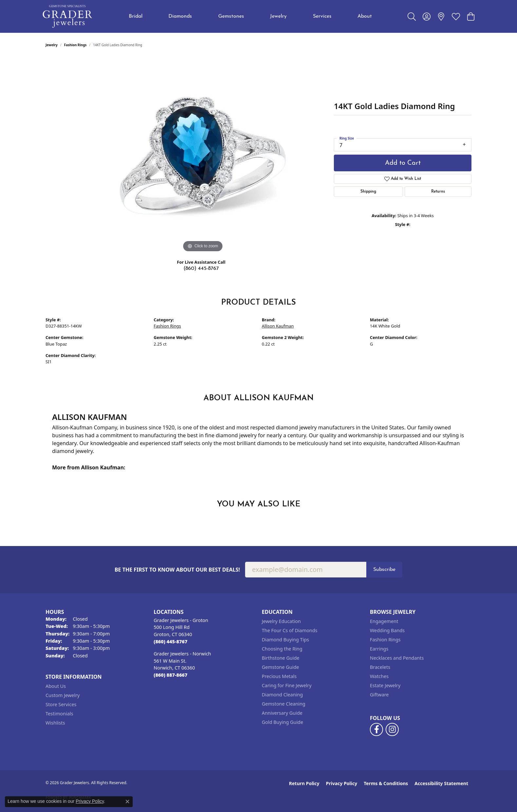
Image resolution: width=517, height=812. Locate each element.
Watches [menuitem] (379, 676)
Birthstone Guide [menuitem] (281, 658)
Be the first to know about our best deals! (177, 570)
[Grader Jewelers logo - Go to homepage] (68, 16)
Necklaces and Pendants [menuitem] (397, 658)
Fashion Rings (76, 45)
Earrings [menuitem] (379, 649)
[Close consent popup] (127, 802)
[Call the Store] (171, 642)
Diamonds (180, 16)
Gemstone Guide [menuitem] (280, 667)
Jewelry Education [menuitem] (281, 621)
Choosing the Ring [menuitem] (282, 649)
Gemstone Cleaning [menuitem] (284, 704)
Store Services (61, 704)
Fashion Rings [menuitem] (385, 640)
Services (322, 16)
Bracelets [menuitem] (380, 667)
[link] (441, 16)
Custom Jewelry (63, 695)
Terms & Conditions (386, 783)
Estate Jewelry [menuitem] (385, 685)
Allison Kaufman (278, 326)
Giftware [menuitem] (379, 695)
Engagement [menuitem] (384, 621)
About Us (56, 686)
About (365, 16)
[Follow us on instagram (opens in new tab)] (392, 729)
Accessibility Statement (441, 783)
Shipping (368, 192)
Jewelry (278, 16)
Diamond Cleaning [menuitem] (282, 695)
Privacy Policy (342, 783)
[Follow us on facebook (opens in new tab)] (376, 729)
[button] (412, 16)
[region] (203, 156)
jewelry (52, 45)
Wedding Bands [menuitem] (387, 630)
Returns (438, 192)
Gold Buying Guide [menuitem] (282, 722)
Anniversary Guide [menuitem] (282, 713)
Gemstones (231, 16)
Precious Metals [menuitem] (279, 676)
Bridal (136, 16)
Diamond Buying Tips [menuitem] (285, 640)
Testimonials (59, 714)
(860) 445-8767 (201, 269)
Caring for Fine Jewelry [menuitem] (287, 685)
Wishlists (55, 723)
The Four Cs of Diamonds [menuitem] (290, 630)
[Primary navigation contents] (250, 16)
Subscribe (384, 570)
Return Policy (304, 783)
